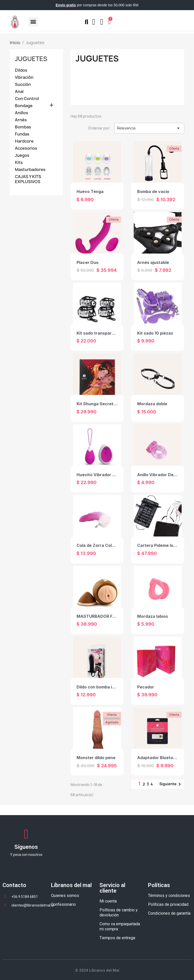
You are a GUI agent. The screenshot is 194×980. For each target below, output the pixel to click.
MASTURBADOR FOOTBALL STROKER (115, 616)
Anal (19, 92)
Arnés (21, 120)
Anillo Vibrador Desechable (165, 475)
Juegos (22, 155)
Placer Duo (88, 262)
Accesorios (26, 148)
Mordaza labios (153, 616)
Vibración (24, 77)
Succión (23, 84)
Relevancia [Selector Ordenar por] (149, 128)
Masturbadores (30, 170)
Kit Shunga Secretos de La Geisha (111, 404)
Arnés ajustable (153, 262)
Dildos (21, 70)
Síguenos (26, 847)
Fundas (22, 134)
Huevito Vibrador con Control (106, 475)
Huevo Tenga (90, 191)
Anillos (21, 113)
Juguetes (31, 59)
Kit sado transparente (99, 333)
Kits (19, 162)
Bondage (24, 106)
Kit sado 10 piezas (155, 333)
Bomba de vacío (153, 191)
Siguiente (171, 784)
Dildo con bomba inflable (101, 687)
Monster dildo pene (96, 758)
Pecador (146, 687)
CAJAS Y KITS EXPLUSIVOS (28, 179)
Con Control (27, 99)
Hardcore (24, 141)
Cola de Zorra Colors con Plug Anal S (113, 545)
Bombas (23, 127)
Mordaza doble (152, 404)
